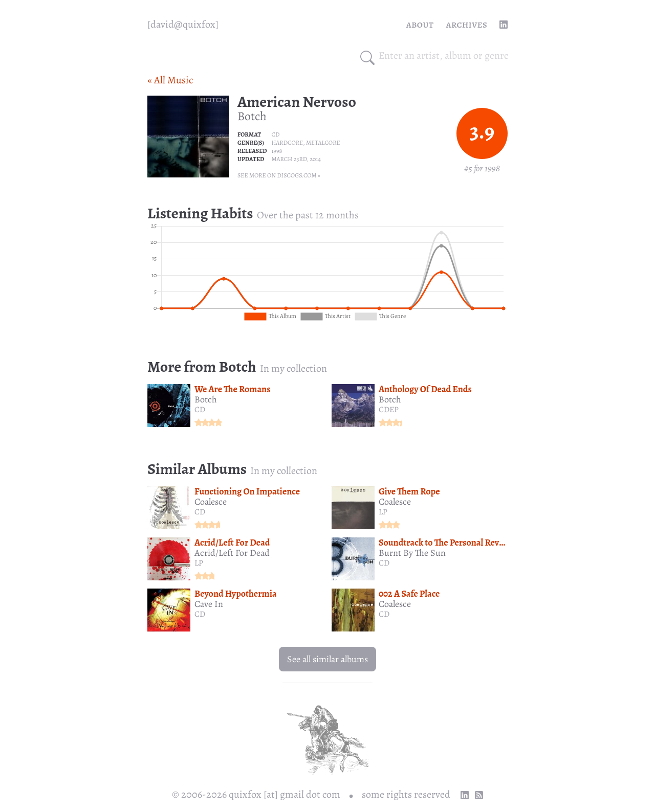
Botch (252, 116)
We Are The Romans (233, 389)
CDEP (389, 410)
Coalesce (211, 502)
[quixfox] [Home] (183, 25)
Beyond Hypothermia (236, 594)
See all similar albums (327, 659)
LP (383, 512)
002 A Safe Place (409, 594)
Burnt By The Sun (412, 553)
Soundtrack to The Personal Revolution (453, 543)
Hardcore (287, 143)
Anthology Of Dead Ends (425, 389)
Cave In (209, 604)
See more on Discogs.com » (279, 175)
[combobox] (443, 56)
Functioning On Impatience (247, 491)
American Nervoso (297, 102)
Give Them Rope (409, 491)
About (420, 24)
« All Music (170, 80)
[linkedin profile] (504, 25)
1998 (277, 151)
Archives (466, 24)
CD (275, 134)
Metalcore (323, 143)
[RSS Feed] (479, 795)
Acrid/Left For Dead (232, 543)
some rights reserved (406, 794)
